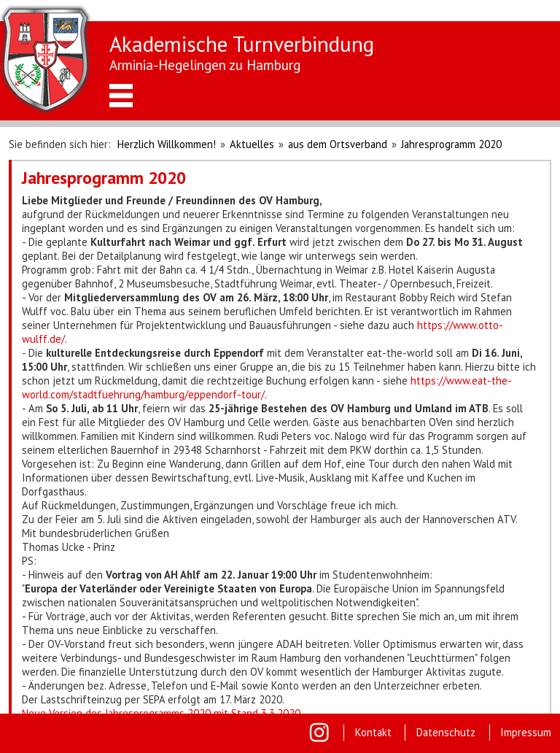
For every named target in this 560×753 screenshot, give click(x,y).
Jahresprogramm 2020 (451, 144)
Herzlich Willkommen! (167, 144)
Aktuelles (252, 144)
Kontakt (373, 732)
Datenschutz (446, 732)
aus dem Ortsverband (338, 144)
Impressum (526, 732)
